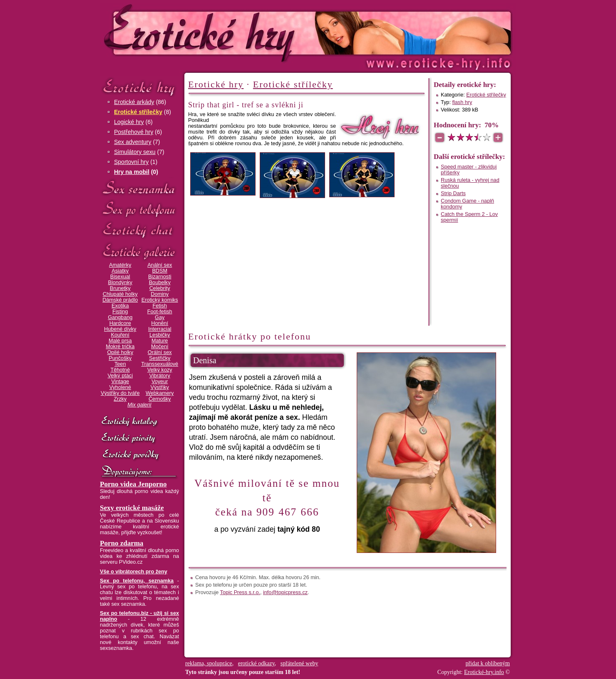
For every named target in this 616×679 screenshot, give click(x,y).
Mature (160, 341)
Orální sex (160, 352)
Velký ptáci (120, 376)
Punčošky (120, 358)
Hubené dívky (120, 329)
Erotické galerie (139, 252)
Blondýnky (120, 283)
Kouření (120, 335)
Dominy (160, 294)
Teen (120, 364)
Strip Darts (453, 193)
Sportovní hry (131, 162)
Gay (160, 317)
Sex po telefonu (139, 209)
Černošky (160, 399)
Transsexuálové (160, 364)
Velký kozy (160, 370)
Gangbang (120, 317)
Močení (160, 347)
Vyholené (120, 387)
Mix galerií (139, 405)
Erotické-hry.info (240, 33)
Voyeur (160, 382)
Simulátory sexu (135, 152)
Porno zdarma (122, 543)
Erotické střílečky (138, 112)
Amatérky (120, 265)
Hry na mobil (132, 172)
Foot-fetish (160, 312)
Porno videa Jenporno (133, 484)
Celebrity (160, 288)
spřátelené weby (299, 663)
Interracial (160, 329)
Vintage (120, 382)
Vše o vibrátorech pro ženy (134, 572)
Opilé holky (120, 352)
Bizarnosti (160, 277)
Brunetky (120, 288)
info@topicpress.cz (285, 592)
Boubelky (160, 283)
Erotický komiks (160, 300)
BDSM (160, 271)
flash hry (462, 102)
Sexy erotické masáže (132, 508)
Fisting (120, 312)
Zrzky (120, 399)
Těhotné (120, 370)
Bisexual (120, 277)
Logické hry (129, 122)
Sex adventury (133, 142)
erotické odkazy (256, 663)
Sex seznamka (139, 188)
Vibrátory (160, 376)
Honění (160, 323)
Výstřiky (160, 387)
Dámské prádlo (120, 300)
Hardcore (120, 323)
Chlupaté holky (120, 294)
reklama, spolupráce (209, 663)
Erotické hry (139, 87)
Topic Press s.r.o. (240, 592)
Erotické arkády (134, 102)
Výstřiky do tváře (120, 393)
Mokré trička (120, 347)
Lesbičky (160, 335)
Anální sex (160, 265)
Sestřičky (160, 358)
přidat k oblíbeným (488, 663)
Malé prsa (120, 341)
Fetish (159, 306)
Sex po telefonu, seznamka (137, 581)
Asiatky (120, 271)
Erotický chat (139, 230)
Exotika (120, 306)
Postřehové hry (134, 132)
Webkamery (160, 393)
